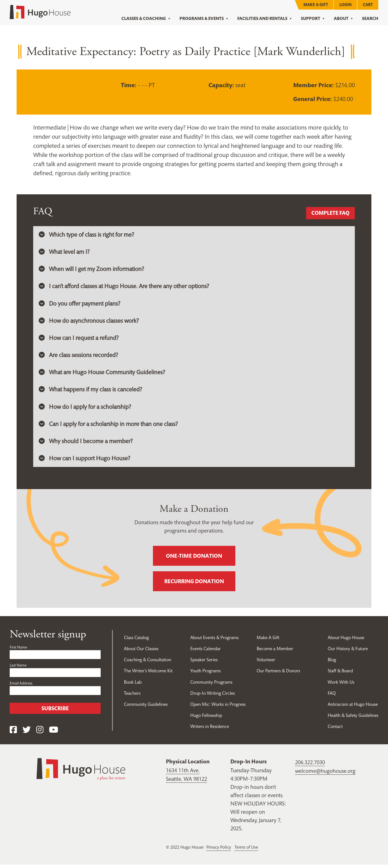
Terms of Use (248, 851)
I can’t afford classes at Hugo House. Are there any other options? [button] (126, 287)
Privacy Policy (219, 851)
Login (345, 5)
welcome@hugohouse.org (325, 774)
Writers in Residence (209, 729)
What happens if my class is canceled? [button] (91, 392)
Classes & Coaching (146, 19)
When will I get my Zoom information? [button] (92, 270)
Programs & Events (204, 19)
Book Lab (133, 685)
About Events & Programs (214, 641)
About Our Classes (141, 652)
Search (370, 18)
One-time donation (194, 559)
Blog (332, 663)
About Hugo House (346, 641)
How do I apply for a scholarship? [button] (86, 409)
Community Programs (211, 685)
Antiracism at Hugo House (353, 707)
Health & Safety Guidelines (353, 718)
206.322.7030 (310, 766)
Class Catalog (136, 641)
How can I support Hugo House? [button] (85, 461)
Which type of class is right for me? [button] (87, 235)
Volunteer (266, 663)
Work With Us (341, 685)
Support (313, 19)
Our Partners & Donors (279, 674)
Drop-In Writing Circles (212, 696)
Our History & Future (348, 652)
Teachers (132, 696)
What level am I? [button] (65, 252)
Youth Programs (205, 674)
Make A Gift (316, 5)
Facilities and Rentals (265, 19)
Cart (368, 5)
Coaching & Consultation (148, 663)
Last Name (18, 668)
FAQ (331, 696)
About (344, 19)
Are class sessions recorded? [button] (79, 357)
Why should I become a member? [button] (86, 444)
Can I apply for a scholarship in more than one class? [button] (110, 427)
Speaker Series (203, 663)
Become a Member (275, 652)
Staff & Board (340, 674)
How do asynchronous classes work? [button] (90, 322)
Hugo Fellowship (206, 718)
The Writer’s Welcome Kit (149, 674)
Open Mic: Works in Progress (218, 707)
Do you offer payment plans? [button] (80, 304)
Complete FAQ (330, 213)
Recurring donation (194, 585)
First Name (18, 650)
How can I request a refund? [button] (80, 339)
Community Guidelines (146, 707)
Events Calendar (205, 652)
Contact (335, 729)
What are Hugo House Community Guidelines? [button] (103, 374)
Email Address (21, 686)
